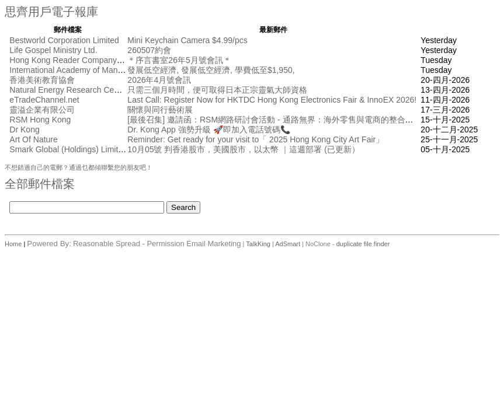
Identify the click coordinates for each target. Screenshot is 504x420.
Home (14, 244)
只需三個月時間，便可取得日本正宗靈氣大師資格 (217, 90)
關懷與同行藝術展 (160, 110)
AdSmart (288, 244)
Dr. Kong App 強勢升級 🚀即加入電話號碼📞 (208, 129)
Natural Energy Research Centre (69, 90)
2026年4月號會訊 (159, 80)
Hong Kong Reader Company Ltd (70, 60)
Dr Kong (24, 129)
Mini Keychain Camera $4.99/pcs (187, 40)
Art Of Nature (33, 139)
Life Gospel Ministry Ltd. (53, 50)
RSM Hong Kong (40, 120)
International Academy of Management (79, 70)
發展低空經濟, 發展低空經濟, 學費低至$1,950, (211, 70)
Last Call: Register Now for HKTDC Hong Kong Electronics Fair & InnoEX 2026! (272, 100)
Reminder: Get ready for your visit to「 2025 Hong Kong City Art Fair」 (256, 139)
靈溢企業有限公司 (42, 110)
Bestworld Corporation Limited (64, 40)
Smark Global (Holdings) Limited (68, 149)
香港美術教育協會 (42, 80)
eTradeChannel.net (44, 100)
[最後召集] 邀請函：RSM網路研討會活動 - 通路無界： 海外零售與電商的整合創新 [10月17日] (295, 120)
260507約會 (149, 50)
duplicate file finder (363, 244)
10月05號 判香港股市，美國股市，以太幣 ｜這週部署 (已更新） (243, 149)
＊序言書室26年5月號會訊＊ (179, 60)
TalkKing (258, 244)
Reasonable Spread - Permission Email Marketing (157, 244)
